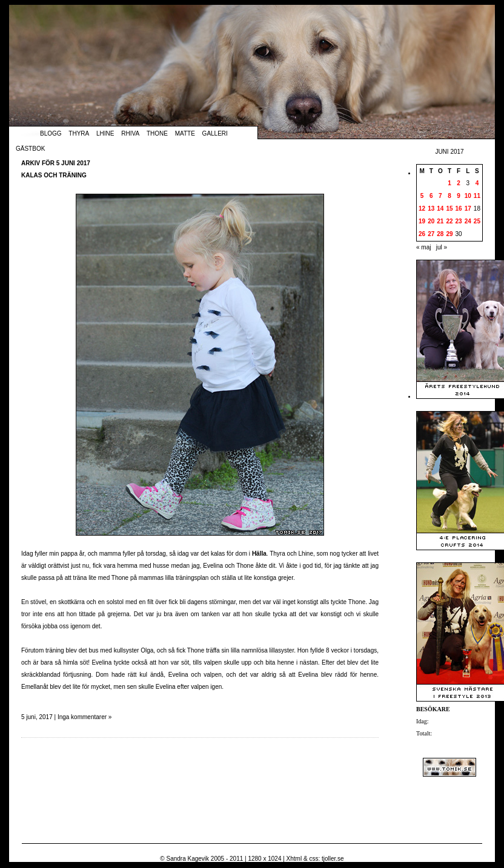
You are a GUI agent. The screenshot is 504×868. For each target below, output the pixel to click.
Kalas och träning (54, 175)
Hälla (259, 554)
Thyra (79, 133)
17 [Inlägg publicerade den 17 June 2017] (468, 209)
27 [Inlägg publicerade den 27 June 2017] (431, 234)
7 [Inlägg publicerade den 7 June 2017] (440, 196)
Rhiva (130, 133)
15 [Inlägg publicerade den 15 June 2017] (449, 209)
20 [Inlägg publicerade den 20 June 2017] (431, 221)
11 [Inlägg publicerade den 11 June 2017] (477, 196)
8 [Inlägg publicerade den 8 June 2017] (449, 196)
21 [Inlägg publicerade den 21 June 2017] (440, 221)
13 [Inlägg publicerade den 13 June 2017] (431, 209)
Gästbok (30, 149)
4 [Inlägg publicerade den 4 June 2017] (477, 183)
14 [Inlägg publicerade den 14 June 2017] (440, 209)
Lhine (105, 133)
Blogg (51, 133)
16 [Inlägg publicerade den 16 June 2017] (459, 209)
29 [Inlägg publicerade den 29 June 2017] (449, 234)
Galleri (215, 133)
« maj (423, 247)
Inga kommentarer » (85, 717)
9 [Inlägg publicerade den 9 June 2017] (459, 196)
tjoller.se (333, 859)
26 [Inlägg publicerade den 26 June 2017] (422, 234)
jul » (442, 247)
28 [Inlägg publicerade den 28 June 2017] (440, 234)
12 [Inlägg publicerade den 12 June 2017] (422, 209)
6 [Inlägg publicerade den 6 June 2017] (431, 196)
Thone (157, 133)
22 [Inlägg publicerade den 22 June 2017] (449, 221)
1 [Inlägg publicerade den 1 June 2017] (449, 183)
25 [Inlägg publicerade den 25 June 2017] (477, 221)
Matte (185, 133)
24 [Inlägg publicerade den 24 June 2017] (468, 221)
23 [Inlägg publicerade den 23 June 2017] (459, 221)
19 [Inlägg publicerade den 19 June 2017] (422, 221)
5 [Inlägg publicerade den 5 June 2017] (422, 196)
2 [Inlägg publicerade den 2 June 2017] (459, 183)
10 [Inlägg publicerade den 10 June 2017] (468, 196)
